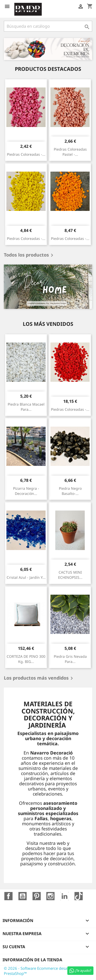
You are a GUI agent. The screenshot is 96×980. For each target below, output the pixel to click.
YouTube (23, 896)
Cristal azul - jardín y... (26, 577)
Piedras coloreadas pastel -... (70, 152)
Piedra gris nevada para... (70, 659)
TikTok (79, 896)
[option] (48, 49)
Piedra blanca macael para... (26, 407)
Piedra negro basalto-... (70, 491)
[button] (10, 49)
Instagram (50, 896)
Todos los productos (29, 255)
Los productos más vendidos (39, 678)
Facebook (8, 896)
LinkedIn (65, 896)
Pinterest (37, 896)
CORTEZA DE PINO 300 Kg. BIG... (26, 659)
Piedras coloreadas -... (26, 154)
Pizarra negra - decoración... (26, 491)
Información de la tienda (32, 960)
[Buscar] (48, 26)
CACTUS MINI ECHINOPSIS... (70, 575)
